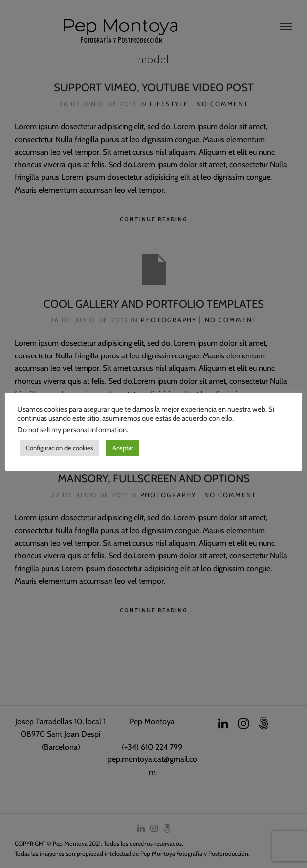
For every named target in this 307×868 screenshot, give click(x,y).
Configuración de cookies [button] (59, 448)
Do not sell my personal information (72, 430)
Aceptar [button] (123, 448)
